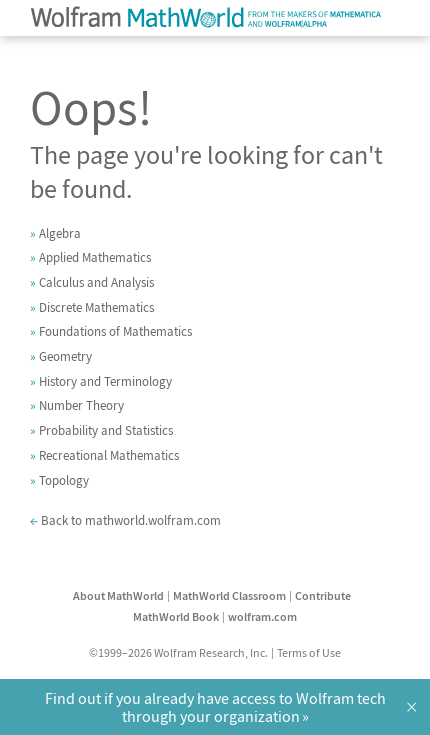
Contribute (323, 595)
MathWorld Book (176, 616)
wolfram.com (262, 616)
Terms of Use (309, 652)
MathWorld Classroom (229, 595)
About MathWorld (118, 595)
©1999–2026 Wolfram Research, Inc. (178, 652)
